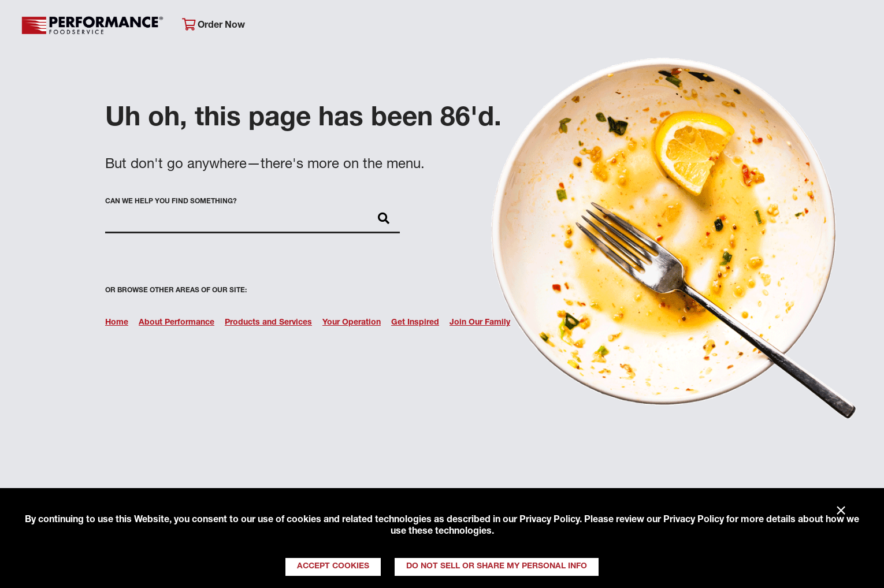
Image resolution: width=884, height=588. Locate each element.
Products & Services (454, 26)
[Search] (857, 27)
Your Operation (572, 26)
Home (117, 323)
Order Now (213, 25)
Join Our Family (775, 26)
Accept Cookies (333, 567)
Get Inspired (673, 26)
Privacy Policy (549, 520)
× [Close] (841, 511)
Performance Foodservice (92, 26)
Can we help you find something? (171, 202)
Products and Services (268, 323)
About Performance (328, 26)
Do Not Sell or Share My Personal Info (497, 567)
